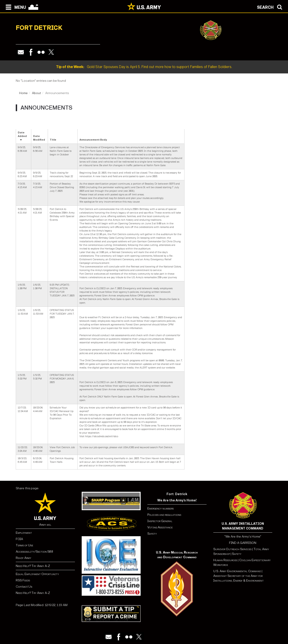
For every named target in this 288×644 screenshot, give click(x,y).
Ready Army (24, 558)
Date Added (22, 134)
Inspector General (160, 521)
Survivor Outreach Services (232, 549)
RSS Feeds (23, 580)
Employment (24, 533)
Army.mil (45, 525)
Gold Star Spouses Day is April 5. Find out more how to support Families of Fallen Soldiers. (144, 67)
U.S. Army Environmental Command (237, 571)
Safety (152, 534)
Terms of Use (24, 545)
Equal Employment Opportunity (37, 574)
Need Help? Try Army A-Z (33, 566)
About (36, 93)
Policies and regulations (164, 515)
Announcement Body (93, 140)
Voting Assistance (160, 527)
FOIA (19, 539)
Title (53, 140)
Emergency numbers (161, 508)
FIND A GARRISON (243, 543)
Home (23, 93)
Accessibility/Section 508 (34, 552)
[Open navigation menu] (15, 7)
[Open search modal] (271, 7)
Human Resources (225, 560)
